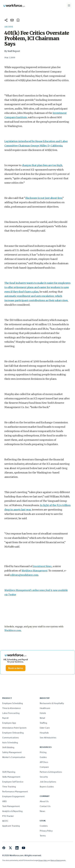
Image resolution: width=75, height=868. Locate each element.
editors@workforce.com (24, 575)
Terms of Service (56, 860)
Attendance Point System (14, 728)
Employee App (9, 723)
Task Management (11, 806)
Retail (42, 718)
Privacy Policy (46, 831)
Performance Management (15, 792)
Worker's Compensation (14, 757)
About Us (44, 801)
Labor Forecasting (11, 713)
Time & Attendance (11, 708)
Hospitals (44, 733)
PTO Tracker (8, 816)
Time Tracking (9, 787)
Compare (44, 767)
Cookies (44, 826)
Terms (43, 836)
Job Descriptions (48, 782)
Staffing (43, 723)
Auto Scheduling (10, 742)
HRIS (4, 801)
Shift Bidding (8, 747)
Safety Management (12, 752)
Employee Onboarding (13, 733)
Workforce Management (34, 571)
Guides (43, 757)
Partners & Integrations (51, 772)
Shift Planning (9, 772)
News (42, 811)
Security (44, 777)
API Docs (44, 762)
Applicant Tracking (11, 826)
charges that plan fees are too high (42, 165)
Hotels (43, 713)
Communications (11, 738)
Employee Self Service (13, 782)
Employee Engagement (13, 796)
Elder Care (45, 728)
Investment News (42, 566)
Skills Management (11, 777)
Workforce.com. (13, 630)
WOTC (5, 821)
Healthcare (45, 708)
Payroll (5, 718)
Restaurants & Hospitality (52, 703)
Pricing (43, 752)
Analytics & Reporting (12, 811)
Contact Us (45, 806)
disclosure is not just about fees (44, 198)
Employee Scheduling (13, 703)
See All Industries (48, 738)
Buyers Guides (47, 787)
